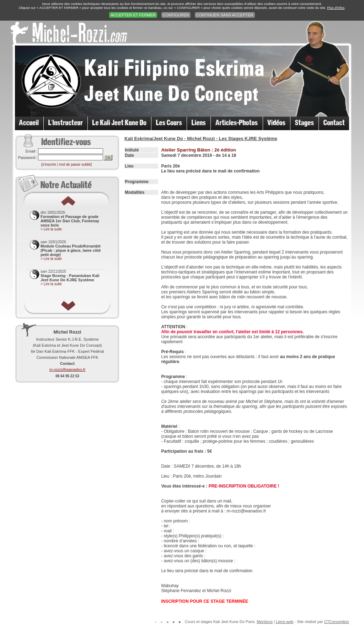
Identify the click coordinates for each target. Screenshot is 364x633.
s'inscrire (49, 164)
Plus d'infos (336, 8)
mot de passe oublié (75, 164)
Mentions (265, 622)
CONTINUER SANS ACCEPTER (225, 15)
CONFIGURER (176, 15)
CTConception (337, 622)
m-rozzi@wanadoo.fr (68, 369)
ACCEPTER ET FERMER (133, 15)
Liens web (285, 622)
